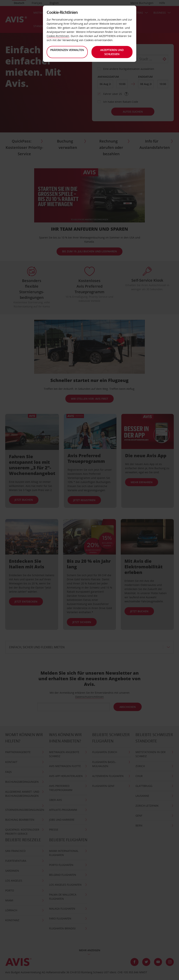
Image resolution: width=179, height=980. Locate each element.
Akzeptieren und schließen (112, 52)
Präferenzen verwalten (67, 50)
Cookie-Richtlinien (58, 36)
